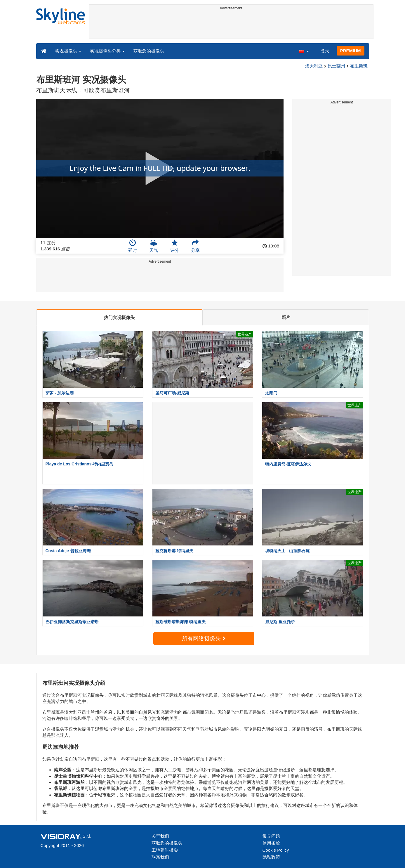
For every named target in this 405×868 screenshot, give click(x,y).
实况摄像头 (68, 51)
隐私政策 (271, 857)
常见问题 (271, 836)
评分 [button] (175, 246)
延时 (133, 246)
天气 (154, 246)
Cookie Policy (276, 850)
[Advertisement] (231, 25)
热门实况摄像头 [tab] (119, 317)
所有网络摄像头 (204, 639)
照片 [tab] (286, 317)
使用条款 (271, 843)
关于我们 (160, 836)
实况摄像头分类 (107, 51)
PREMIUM (351, 51)
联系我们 (160, 857)
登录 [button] (325, 51)
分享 (195, 246)
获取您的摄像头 (149, 51)
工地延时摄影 (165, 850)
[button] (304, 51)
